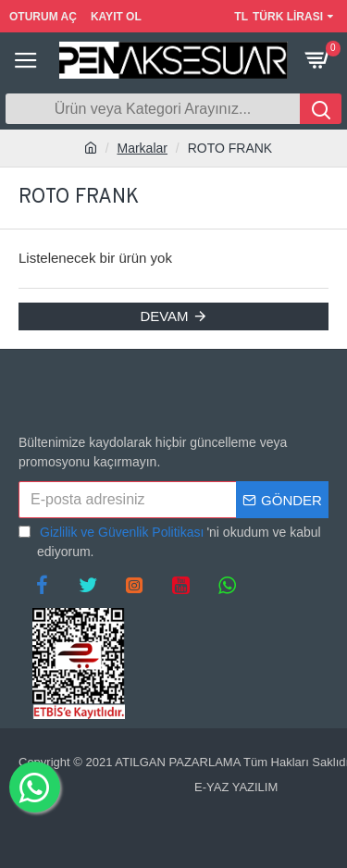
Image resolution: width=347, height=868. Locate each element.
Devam (164, 316)
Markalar (143, 148)
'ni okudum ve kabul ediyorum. (170, 541)
